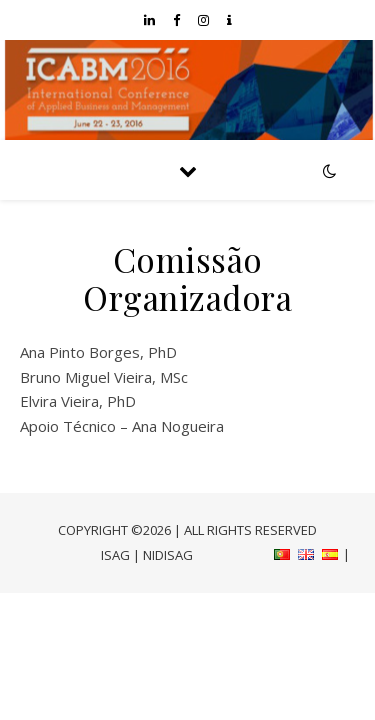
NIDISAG (168, 555)
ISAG (115, 555)
